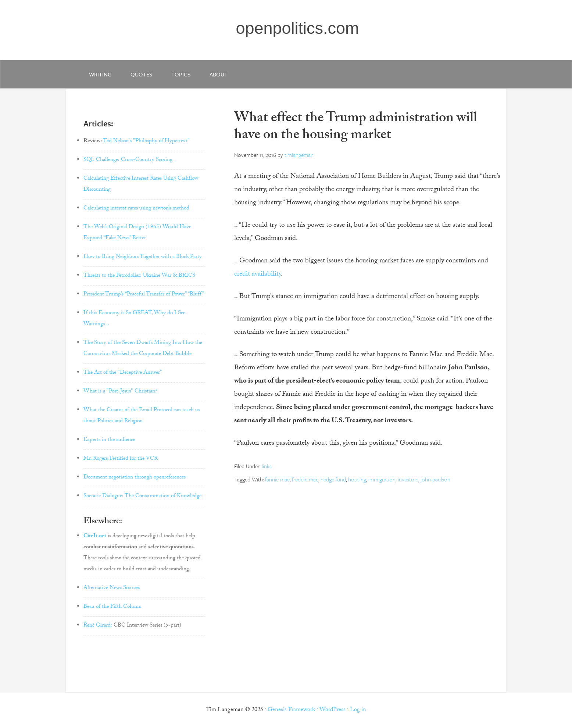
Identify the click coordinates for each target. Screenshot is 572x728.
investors (408, 479)
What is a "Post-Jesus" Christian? (120, 392)
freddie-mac (305, 479)
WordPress (333, 710)
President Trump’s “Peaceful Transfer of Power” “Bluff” (144, 295)
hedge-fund (333, 479)
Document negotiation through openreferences (135, 478)
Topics (181, 74)
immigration (382, 479)
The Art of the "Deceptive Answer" (123, 373)
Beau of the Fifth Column (112, 607)
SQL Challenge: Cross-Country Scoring (128, 160)
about (219, 74)
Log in (358, 710)
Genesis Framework (291, 710)
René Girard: (98, 626)
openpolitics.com (297, 28)
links (267, 466)
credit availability (258, 275)
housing (357, 479)
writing (100, 74)
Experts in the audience (109, 440)
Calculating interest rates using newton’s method (136, 209)
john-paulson (435, 479)
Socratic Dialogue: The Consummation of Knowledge (142, 496)
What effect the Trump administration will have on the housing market (356, 128)
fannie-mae (277, 479)
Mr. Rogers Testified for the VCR (121, 459)
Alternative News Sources (112, 588)
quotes (141, 74)
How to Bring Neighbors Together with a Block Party (143, 257)
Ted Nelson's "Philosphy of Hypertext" (146, 141)
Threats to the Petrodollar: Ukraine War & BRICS (139, 276)
